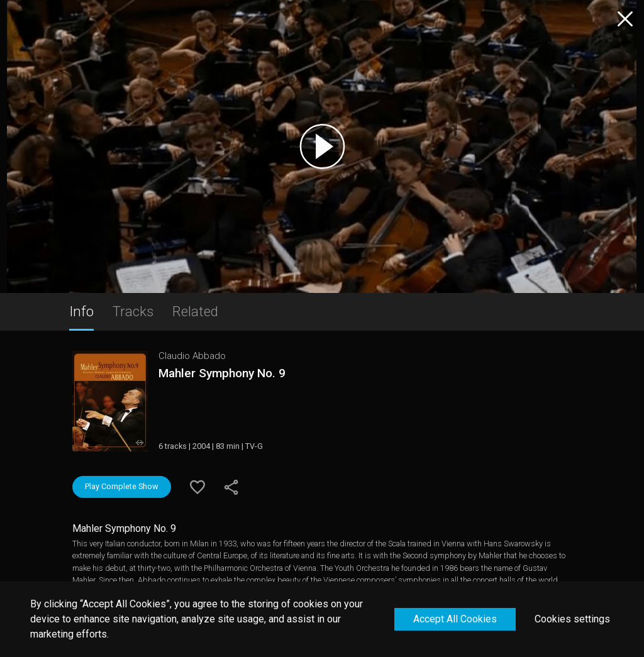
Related (195, 311)
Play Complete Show (122, 486)
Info (81, 311)
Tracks (133, 311)
